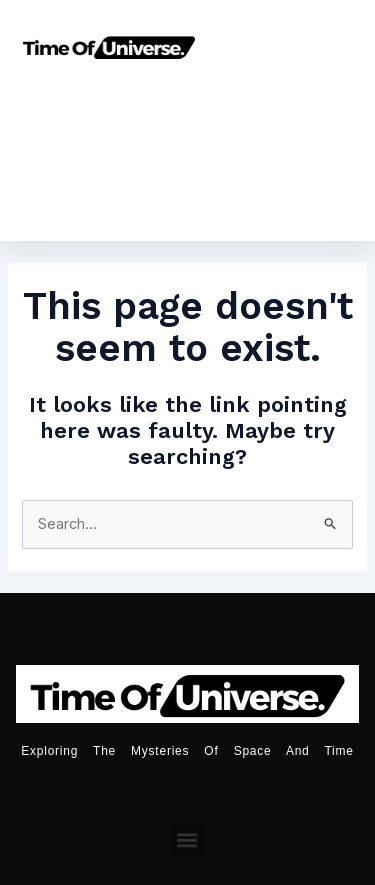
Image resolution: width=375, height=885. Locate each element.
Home (100, 105)
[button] (187, 839)
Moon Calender (200, 197)
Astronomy (228, 105)
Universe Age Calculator (187, 151)
